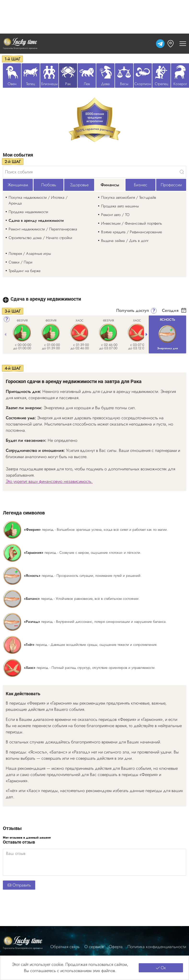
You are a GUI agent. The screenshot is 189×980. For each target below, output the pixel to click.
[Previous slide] (5, 334)
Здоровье (79, 185)
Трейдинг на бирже (25, 271)
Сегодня (170, 311)
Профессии (171, 185)
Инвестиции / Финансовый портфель (132, 223)
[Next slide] (146, 334)
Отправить (19, 885)
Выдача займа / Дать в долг (125, 241)
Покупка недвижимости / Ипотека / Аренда (38, 200)
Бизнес (141, 185)
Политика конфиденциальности (157, 947)
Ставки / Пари (20, 262)
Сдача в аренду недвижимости (36, 220)
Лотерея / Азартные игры (30, 254)
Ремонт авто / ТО (115, 215)
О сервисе (94, 947)
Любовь (49, 185)
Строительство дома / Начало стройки (40, 238)
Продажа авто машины (120, 206)
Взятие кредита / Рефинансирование (132, 232)
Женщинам (18, 185)
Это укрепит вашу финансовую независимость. (49, 481)
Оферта (116, 947)
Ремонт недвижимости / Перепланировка (43, 229)
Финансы (110, 185)
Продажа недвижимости (28, 212)
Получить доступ (133, 311)
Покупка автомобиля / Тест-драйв (129, 197)
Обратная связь (65, 947)
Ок (161, 968)
